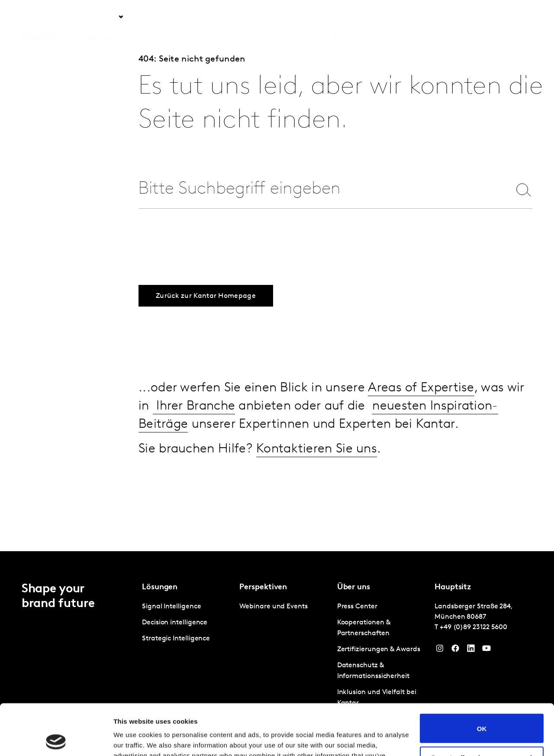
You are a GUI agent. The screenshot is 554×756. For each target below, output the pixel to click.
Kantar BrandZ (332, 17)
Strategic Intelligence (176, 639)
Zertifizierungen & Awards (379, 649)
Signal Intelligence (171, 607)
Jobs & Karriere (469, 17)
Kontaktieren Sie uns (317, 462)
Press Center (357, 607)
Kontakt (425, 17)
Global (510, 17)
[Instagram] (440, 650)
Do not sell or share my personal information (482, 710)
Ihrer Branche (194, 419)
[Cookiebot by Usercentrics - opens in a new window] (56, 739)
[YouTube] (486, 650)
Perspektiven (154, 17)
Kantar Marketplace (266, 17)
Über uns (391, 17)
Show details (134, 739)
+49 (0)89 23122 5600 (473, 627)
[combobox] (319, 189)
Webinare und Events (273, 607)
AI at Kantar (204, 17)
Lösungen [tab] (102, 17)
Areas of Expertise (421, 401)
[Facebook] (455, 650)
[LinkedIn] (471, 650)
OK (482, 677)
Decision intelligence (175, 623)
